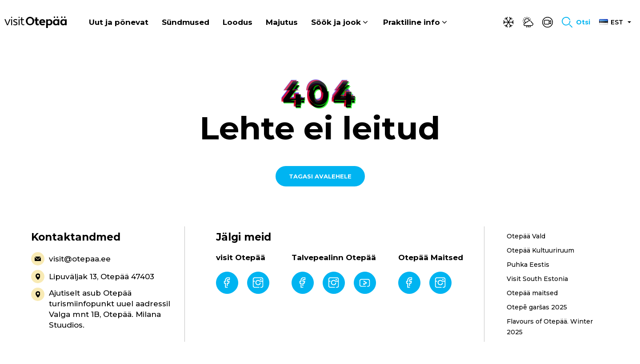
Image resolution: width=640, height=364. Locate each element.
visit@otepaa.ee (71, 259)
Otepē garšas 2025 (537, 307)
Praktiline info (412, 22)
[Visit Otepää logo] (36, 22)
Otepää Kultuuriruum (540, 250)
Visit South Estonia (537, 279)
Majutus (282, 22)
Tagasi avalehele (320, 176)
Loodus (238, 22)
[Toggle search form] (576, 22)
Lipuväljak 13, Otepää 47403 (93, 277)
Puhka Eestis (528, 265)
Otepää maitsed (532, 293)
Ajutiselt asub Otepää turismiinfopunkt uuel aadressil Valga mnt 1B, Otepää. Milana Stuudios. (101, 309)
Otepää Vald (526, 236)
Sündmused (186, 22)
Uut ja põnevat (119, 22)
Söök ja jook (336, 22)
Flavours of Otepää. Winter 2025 (550, 327)
